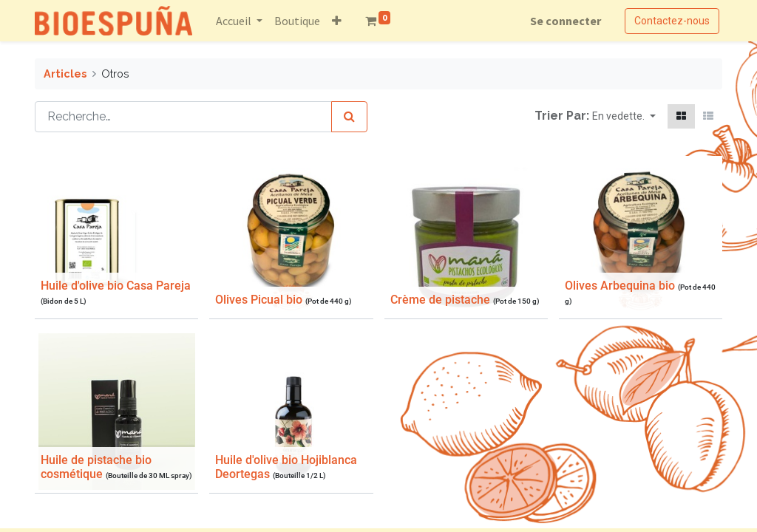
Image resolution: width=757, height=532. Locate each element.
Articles (65, 74)
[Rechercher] (349, 117)
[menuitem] (297, 21)
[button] (337, 21)
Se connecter (566, 21)
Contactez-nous (672, 21)
